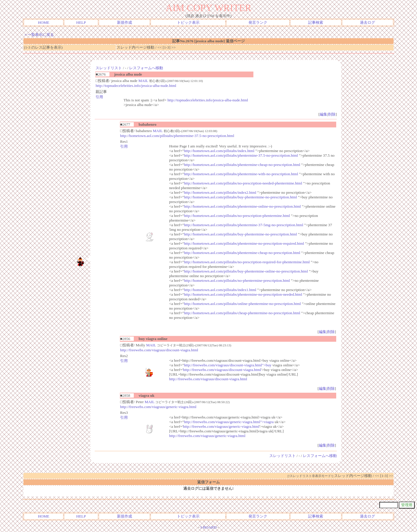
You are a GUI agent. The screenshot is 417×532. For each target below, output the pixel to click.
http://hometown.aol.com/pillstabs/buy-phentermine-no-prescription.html (240, 197)
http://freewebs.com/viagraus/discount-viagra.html (159, 350)
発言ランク (258, 22)
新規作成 (125, 22)
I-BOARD (209, 527)
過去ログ (367, 22)
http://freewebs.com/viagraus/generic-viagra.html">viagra (229, 422)
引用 (99, 97)
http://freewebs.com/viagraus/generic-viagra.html (158, 407)
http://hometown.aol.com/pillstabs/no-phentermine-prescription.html (237, 280)
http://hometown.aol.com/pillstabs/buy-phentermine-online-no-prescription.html (246, 271)
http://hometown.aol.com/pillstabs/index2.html (220, 192)
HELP (81, 22)
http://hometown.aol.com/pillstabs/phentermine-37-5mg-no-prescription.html (244, 225)
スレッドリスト (109, 68)
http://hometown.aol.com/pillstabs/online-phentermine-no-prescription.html (242, 304)
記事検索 (316, 22)
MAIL (143, 81)
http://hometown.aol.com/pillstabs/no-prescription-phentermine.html (237, 216)
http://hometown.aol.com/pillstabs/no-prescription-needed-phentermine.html (243, 183)
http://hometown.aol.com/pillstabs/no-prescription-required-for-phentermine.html (247, 262)
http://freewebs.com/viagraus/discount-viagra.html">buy (228, 365)
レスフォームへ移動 (146, 68)
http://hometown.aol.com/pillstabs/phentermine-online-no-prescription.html (242, 206)
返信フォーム (209, 482)
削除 (332, 114)
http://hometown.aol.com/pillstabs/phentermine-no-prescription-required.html (244, 243)
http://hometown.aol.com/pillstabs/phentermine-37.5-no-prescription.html (177, 136)
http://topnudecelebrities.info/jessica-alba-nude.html (136, 86)
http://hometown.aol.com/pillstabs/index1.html (220, 290)
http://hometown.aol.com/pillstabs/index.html (219, 151)
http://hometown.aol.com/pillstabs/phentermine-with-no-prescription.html (241, 174)
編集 (323, 114)
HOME (44, 22)
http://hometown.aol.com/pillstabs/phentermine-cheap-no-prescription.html (242, 165)
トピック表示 (188, 22)
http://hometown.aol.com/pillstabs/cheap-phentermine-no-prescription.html (242, 313)
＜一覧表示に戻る (39, 35)
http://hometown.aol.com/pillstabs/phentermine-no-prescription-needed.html (243, 294)
